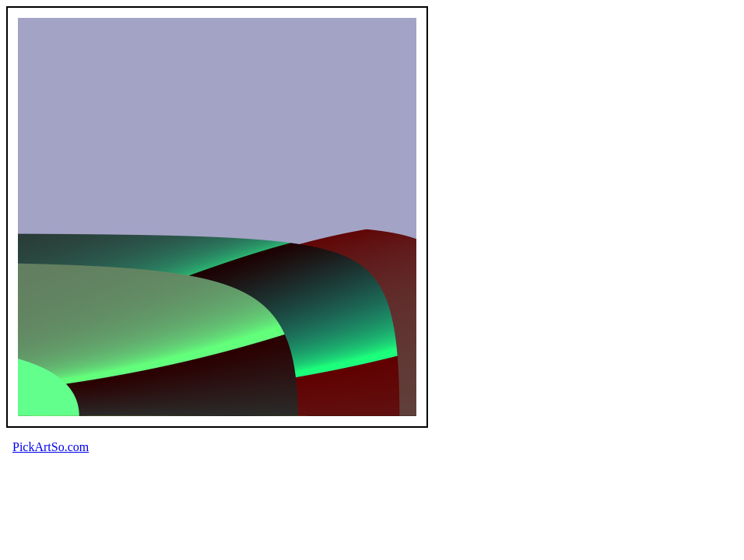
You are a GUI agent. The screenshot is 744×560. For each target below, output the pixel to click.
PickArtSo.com (51, 447)
